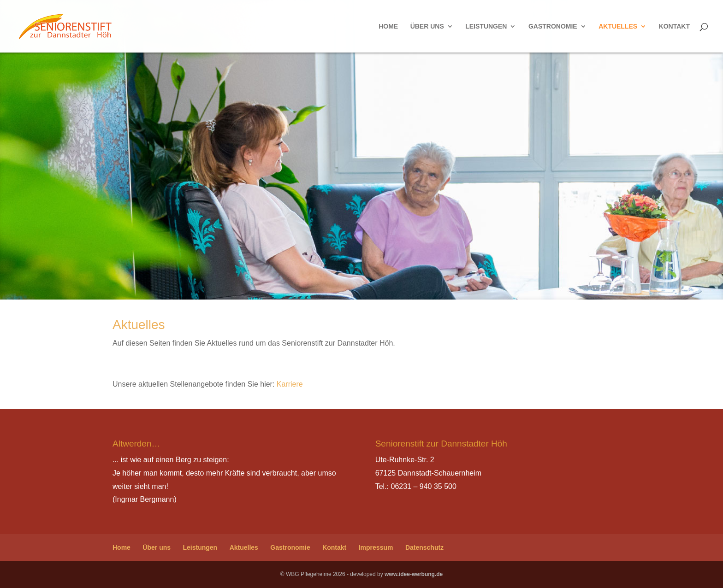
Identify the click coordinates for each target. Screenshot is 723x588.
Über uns (427, 26)
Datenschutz (424, 547)
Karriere (290, 384)
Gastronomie (553, 26)
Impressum (376, 547)
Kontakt (674, 26)
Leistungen (486, 26)
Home (388, 26)
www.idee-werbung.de (414, 574)
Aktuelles (618, 26)
